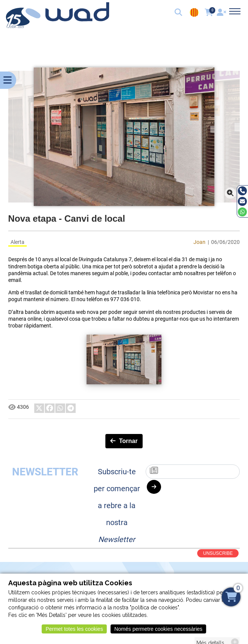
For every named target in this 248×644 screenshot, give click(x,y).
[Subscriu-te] (193, 472)
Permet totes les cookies (74, 632)
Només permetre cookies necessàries (158, 632)
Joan (199, 242)
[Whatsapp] (242, 212)
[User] (222, 13)
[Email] (242, 201)
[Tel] (242, 191)
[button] (179, 13)
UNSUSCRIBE (218, 553)
